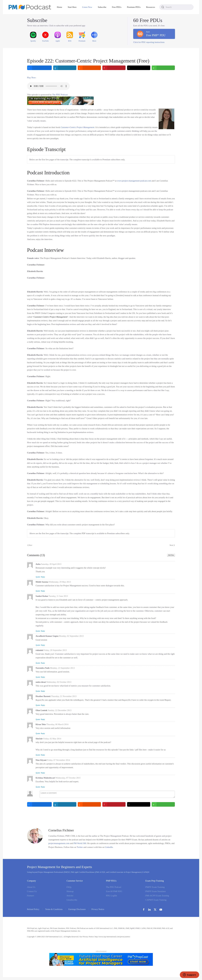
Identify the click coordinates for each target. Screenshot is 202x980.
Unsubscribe (72, 900)
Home (59, 7)
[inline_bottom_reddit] (89, 804)
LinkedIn (109, 847)
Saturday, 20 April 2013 (51, 564)
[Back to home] (30, 7)
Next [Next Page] (172, 545)
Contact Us (32, 891)
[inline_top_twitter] (139, 68)
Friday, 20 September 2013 (55, 650)
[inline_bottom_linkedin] (65, 804)
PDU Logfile (112, 896)
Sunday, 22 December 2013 (60, 710)
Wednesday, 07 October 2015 (68, 778)
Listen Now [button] (87, 7)
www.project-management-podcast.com (134, 181)
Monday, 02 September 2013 (71, 636)
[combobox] (176, 7)
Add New (171, 555)
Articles (70, 896)
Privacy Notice (98, 909)
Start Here (72, 7)
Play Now (31, 78)
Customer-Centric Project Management (78, 127)
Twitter (80, 847)
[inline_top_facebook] (39, 68)
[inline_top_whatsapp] (163, 68)
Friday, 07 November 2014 (59, 760)
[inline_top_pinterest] (114, 68)
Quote (38, 577)
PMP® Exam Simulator (156, 891)
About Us (31, 887)
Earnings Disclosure (77, 909)
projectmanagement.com (59, 843)
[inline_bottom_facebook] (39, 804)
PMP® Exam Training (155, 887)
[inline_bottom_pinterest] (114, 804)
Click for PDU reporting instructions (149, 42)
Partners (31, 896)
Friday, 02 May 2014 (52, 739)
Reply (43, 577)
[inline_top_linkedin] (65, 68)
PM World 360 (80, 843)
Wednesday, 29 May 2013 (60, 582)
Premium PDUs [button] (134, 7)
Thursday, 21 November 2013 (64, 696)
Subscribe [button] (102, 7)
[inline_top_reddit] (89, 68)
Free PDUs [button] (117, 7)
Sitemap (70, 891)
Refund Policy (33, 909)
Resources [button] (151, 7)
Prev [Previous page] (30, 545)
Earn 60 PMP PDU (114, 891)
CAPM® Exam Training (156, 900)
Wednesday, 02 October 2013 (59, 682)
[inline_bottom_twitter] (139, 804)
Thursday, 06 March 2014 (57, 724)
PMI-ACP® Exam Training (157, 896)
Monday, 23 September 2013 (62, 668)
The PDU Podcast (60, 95)
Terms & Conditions (54, 909)
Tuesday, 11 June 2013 (58, 596)
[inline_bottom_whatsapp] (163, 804)
